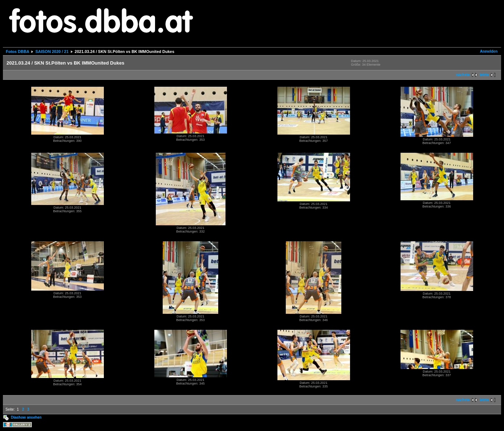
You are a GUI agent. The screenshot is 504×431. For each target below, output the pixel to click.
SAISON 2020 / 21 (52, 52)
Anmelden (489, 51)
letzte (484, 75)
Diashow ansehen (26, 417)
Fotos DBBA (17, 52)
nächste (463, 75)
